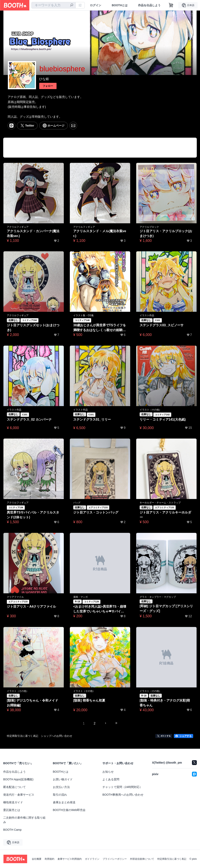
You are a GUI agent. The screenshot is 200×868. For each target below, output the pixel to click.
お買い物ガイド (63, 779)
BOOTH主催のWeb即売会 (69, 810)
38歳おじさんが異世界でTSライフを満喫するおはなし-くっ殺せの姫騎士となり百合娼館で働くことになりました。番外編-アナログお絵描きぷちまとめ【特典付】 (100, 328)
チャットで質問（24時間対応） (122, 787)
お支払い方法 (61, 787)
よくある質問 (111, 779)
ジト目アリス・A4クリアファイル (31, 607)
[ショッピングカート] (171, 5)
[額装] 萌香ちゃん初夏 (89, 700)
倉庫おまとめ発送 (64, 802)
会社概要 (37, 859)
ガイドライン (92, 859)
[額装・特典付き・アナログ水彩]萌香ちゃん (165, 703)
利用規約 (49, 859)
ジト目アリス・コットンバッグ (96, 512)
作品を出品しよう (149, 5)
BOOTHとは (120, 5)
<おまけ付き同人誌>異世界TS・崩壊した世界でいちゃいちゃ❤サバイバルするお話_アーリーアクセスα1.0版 (100, 609)
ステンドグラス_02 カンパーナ (29, 419)
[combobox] (54, 5)
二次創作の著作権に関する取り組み (24, 820)
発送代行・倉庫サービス (19, 795)
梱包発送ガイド (13, 802)
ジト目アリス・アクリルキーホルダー (165, 515)
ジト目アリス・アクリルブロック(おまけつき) (166, 233)
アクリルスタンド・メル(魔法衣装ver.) (100, 233)
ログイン (96, 5)
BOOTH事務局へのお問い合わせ (123, 795)
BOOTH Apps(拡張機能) (18, 779)
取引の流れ (60, 795)
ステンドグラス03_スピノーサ (162, 325)
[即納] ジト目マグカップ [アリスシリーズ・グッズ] (166, 609)
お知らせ (108, 772)
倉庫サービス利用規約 (70, 859)
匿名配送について (14, 787)
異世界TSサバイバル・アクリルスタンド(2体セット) (33, 515)
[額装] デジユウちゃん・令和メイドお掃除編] (32, 703)
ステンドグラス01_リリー (92, 419)
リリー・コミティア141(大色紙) (163, 419)
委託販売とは (12, 810)
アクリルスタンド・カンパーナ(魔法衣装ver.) (33, 233)
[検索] (72, 5)
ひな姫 (44, 79)
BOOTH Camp (12, 830)
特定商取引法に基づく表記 (172, 859)
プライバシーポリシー (115, 859)
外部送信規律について (142, 859)
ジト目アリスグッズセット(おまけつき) (33, 328)
